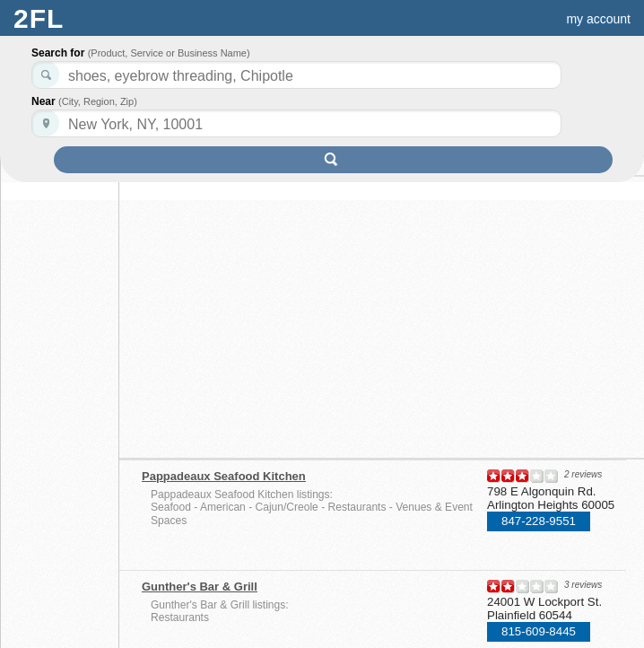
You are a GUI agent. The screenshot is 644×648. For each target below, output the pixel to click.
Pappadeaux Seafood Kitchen (224, 476)
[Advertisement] (297, 311)
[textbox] (296, 123)
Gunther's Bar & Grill (200, 587)
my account (598, 19)
